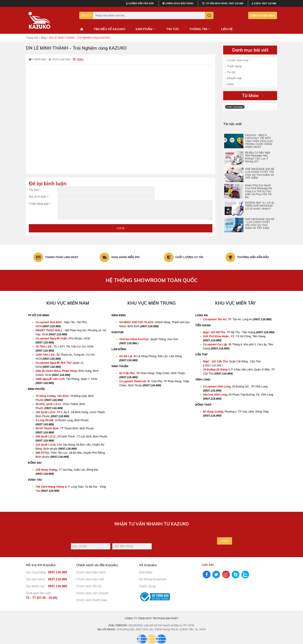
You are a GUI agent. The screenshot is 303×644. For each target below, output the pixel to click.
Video (80, 59)
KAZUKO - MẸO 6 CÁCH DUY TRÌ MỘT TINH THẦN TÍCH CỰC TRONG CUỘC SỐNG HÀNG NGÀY (259, 141)
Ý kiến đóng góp (39, 208)
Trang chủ (32, 38)
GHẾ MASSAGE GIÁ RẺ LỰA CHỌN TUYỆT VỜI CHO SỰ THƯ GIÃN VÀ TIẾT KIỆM (260, 173)
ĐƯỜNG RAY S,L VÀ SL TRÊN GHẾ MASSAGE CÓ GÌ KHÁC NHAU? (260, 206)
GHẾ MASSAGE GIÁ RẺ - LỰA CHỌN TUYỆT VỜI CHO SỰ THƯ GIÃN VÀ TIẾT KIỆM (260, 224)
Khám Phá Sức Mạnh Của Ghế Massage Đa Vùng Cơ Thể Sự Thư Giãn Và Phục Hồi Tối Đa (259, 191)
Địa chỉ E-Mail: (38, 199)
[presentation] (176, 539)
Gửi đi (121, 233)
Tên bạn (34, 190)
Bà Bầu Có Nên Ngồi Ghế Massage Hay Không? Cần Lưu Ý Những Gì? (258, 157)
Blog (44, 38)
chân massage (235, 107)
